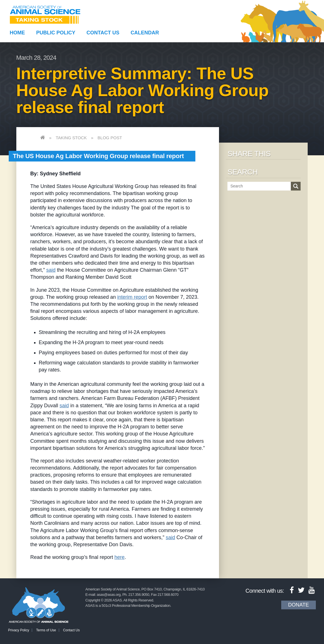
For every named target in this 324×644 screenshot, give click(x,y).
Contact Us (103, 33)
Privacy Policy (19, 630)
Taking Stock (71, 138)
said (51, 270)
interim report (132, 297)
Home (17, 33)
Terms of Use (46, 630)
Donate (299, 605)
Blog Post (110, 138)
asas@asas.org (109, 595)
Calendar (145, 33)
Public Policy (56, 33)
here (119, 557)
